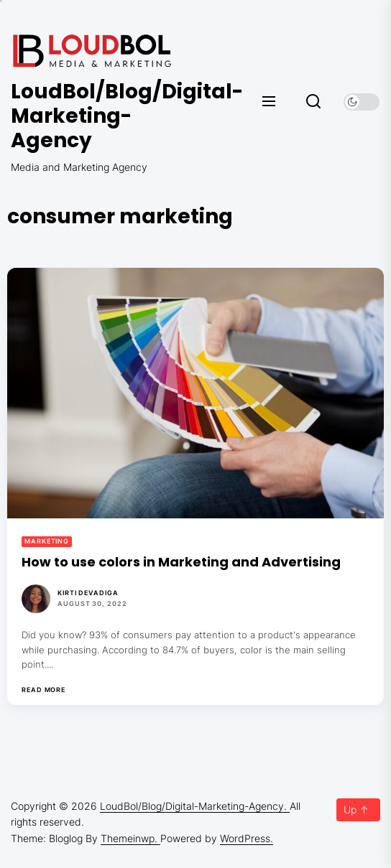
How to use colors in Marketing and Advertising (181, 562)
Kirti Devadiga (88, 593)
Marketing (47, 541)
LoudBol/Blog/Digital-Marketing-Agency (97, 116)
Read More (43, 690)
